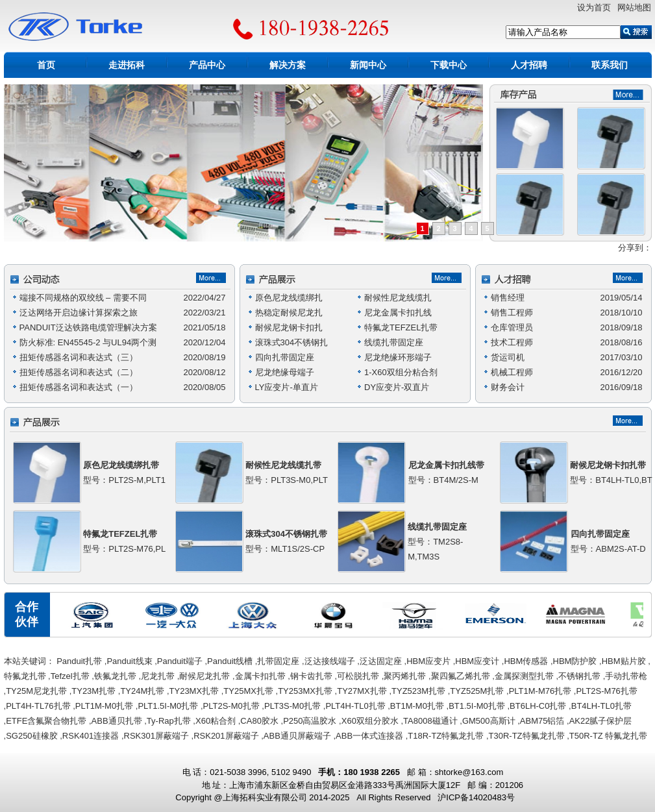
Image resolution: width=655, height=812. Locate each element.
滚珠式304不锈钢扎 (292, 342)
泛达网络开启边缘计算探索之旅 (79, 313)
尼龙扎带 (158, 676)
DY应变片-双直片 (397, 387)
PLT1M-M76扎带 (540, 691)
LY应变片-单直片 (287, 387)
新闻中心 (368, 65)
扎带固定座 (278, 661)
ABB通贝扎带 (117, 721)
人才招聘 (529, 65)
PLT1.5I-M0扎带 (168, 706)
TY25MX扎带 (248, 691)
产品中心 (207, 65)
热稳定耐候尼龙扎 (289, 313)
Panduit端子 (180, 661)
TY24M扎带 (142, 691)
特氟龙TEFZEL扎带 (401, 327)
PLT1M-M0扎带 (104, 706)
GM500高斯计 (489, 721)
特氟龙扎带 (25, 676)
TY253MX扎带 (305, 691)
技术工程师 (512, 342)
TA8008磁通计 (430, 721)
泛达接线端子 (330, 661)
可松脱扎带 (358, 676)
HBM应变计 (477, 661)
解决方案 (288, 65)
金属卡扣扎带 (260, 676)
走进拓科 (127, 65)
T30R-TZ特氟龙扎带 (527, 736)
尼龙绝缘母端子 (285, 372)
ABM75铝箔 (542, 721)
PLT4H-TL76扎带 (38, 706)
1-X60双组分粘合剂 (401, 372)
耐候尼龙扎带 (204, 676)
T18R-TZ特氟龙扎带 (446, 736)
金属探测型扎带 (524, 676)
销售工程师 (512, 313)
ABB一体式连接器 (369, 736)
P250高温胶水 (310, 721)
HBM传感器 (526, 661)
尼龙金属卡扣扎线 (398, 313)
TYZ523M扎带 (418, 691)
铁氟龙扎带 (115, 676)
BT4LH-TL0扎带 (601, 706)
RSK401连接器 (91, 736)
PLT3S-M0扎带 (292, 706)
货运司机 (508, 357)
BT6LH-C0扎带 (538, 706)
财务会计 (508, 387)
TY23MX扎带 (194, 691)
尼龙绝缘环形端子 (398, 357)
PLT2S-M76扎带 (606, 691)
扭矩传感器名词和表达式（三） (79, 357)
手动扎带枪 (626, 676)
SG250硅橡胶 (31, 736)
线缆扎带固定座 (394, 342)
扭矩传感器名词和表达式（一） (79, 387)
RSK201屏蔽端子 (226, 736)
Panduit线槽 (230, 661)
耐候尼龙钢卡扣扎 (289, 327)
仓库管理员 (512, 327)
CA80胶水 (259, 721)
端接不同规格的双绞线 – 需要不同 (83, 298)
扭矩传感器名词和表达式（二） (79, 372)
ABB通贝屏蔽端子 (297, 736)
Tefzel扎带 (70, 676)
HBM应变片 (428, 661)
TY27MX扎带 (362, 691)
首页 (46, 65)
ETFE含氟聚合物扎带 (46, 721)
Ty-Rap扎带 (169, 721)
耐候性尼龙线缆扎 (398, 298)
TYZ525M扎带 (477, 691)
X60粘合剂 (216, 721)
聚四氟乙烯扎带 (461, 676)
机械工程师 (512, 372)
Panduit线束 (129, 661)
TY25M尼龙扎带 (36, 691)
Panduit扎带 (79, 661)
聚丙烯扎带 (405, 676)
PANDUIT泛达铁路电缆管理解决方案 (88, 327)
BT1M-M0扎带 (417, 706)
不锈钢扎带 (579, 676)
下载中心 (449, 65)
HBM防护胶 (575, 661)
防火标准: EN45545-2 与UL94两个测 (88, 342)
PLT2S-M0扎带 (231, 706)
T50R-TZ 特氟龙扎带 (609, 736)
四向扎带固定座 (285, 357)
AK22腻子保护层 (601, 721)
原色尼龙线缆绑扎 (289, 298)
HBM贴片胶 (624, 661)
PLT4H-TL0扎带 (355, 706)
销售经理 (508, 298)
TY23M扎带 (93, 691)
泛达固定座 (381, 661)
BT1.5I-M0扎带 (477, 706)
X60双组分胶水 (370, 721)
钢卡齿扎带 (311, 676)
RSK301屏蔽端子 (156, 736)
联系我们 (610, 65)
